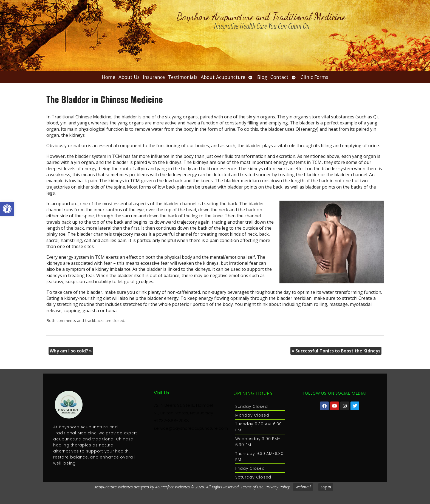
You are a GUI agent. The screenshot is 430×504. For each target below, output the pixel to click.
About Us (129, 77)
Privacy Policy (278, 487)
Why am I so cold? (71, 351)
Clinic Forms (314, 77)
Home (108, 77)
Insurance (154, 77)
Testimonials (183, 77)
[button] (7, 209)
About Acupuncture (223, 77)
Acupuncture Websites (114, 487)
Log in (326, 487)
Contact (279, 77)
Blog (262, 77)
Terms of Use (252, 487)
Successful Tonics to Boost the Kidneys (336, 351)
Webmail (303, 487)
